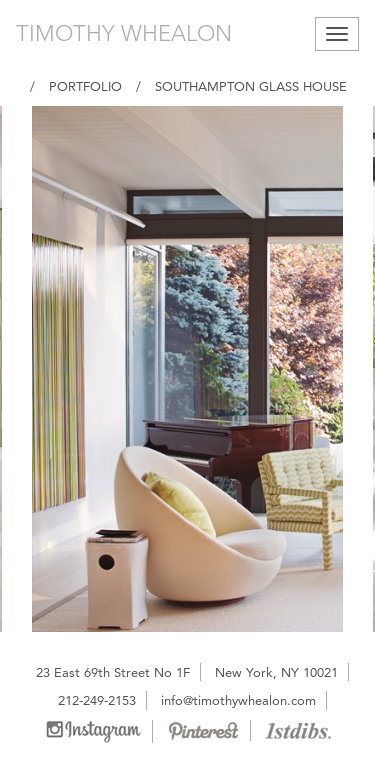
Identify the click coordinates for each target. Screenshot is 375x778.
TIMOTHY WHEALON (124, 33)
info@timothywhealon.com (238, 700)
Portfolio (85, 86)
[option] (187, 369)
